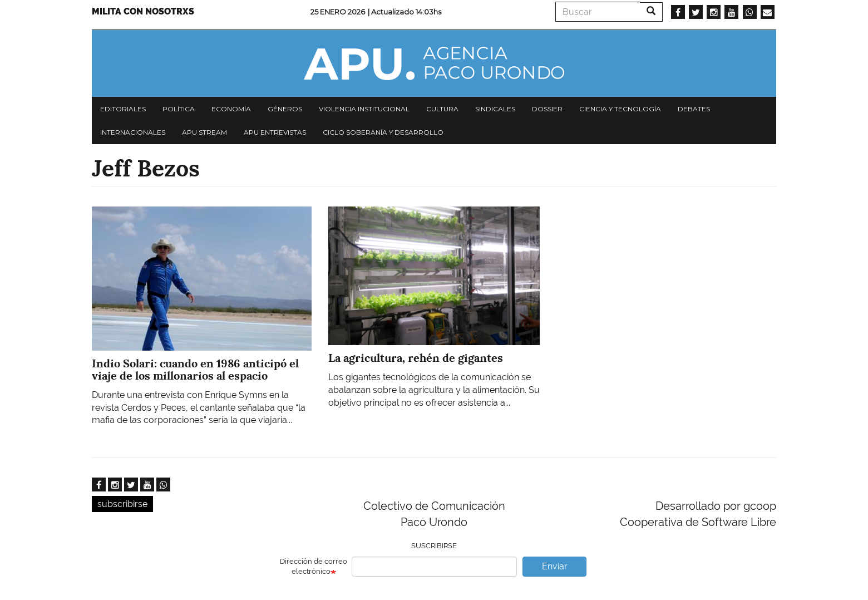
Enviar (555, 566)
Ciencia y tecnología (620, 109)
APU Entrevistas (275, 132)
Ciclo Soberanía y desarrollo (383, 132)
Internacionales (133, 132)
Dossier (547, 109)
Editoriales (123, 109)
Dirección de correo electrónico (314, 567)
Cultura (442, 109)
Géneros (285, 109)
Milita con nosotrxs (143, 11)
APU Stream (204, 132)
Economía (231, 109)
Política (179, 109)
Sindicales (495, 109)
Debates (694, 109)
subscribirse (122, 504)
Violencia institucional (364, 109)
